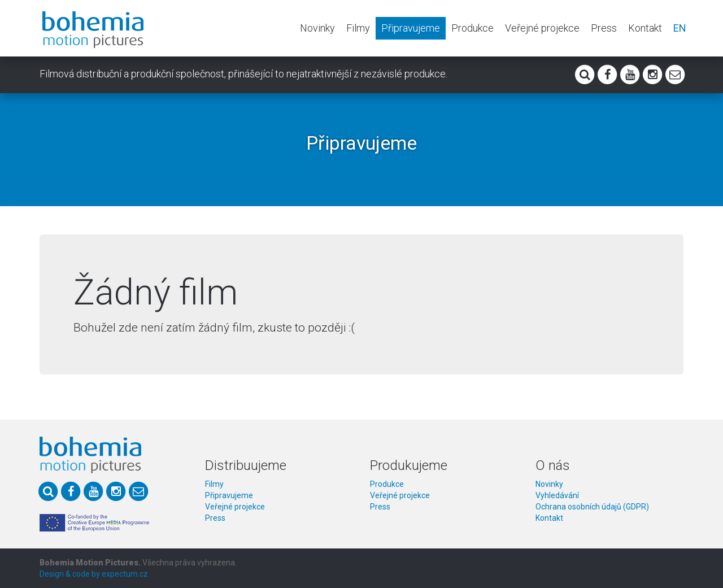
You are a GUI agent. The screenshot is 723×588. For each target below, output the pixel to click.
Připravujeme (411, 28)
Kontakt (645, 28)
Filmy (358, 28)
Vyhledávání (557, 495)
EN (680, 28)
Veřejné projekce (542, 28)
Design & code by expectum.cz (94, 574)
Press (604, 28)
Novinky (317, 28)
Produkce (472, 28)
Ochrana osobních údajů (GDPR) (592, 507)
